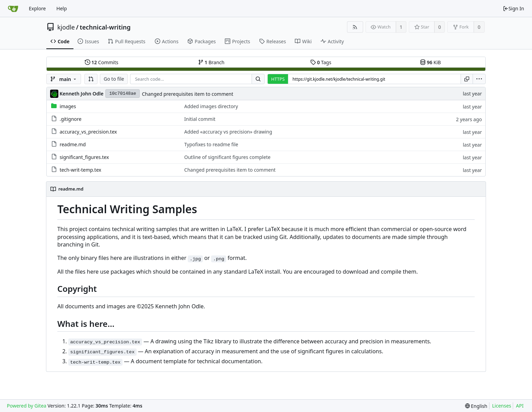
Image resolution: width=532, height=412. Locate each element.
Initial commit (200, 119)
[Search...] (258, 79)
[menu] (479, 79)
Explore (37, 8)
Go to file (114, 79)
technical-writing (105, 27)
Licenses (502, 406)
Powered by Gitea (27, 406)
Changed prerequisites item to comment (187, 94)
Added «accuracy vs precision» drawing (228, 132)
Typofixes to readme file (211, 144)
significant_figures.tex (84, 157)
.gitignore (71, 119)
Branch (211, 62)
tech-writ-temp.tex (80, 170)
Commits (102, 62)
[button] (91, 79)
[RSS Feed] (355, 27)
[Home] (13, 9)
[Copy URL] (467, 79)
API (520, 406)
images (68, 106)
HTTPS (278, 79)
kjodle (66, 27)
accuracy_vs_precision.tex (88, 132)
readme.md (73, 144)
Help (62, 8)
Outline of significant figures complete (227, 157)
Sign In (513, 8)
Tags (321, 62)
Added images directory (211, 106)
